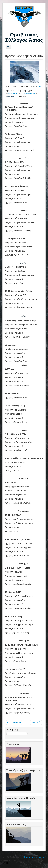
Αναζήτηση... (6, 732)
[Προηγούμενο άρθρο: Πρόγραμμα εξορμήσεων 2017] (14, 722)
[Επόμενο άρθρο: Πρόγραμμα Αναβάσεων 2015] (36, 722)
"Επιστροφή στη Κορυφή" (35, 857)
